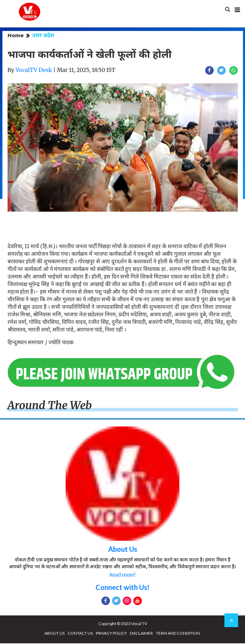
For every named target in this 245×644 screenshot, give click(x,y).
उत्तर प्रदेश (43, 36)
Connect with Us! (122, 588)
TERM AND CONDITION (178, 634)
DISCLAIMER (141, 634)
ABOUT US (54, 634)
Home (16, 36)
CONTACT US (80, 634)
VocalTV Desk (34, 71)
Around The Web (50, 406)
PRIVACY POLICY (111, 634)
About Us (123, 550)
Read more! (122, 576)
